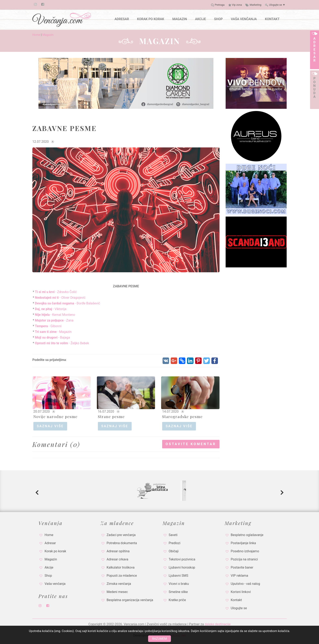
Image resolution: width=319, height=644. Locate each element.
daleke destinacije (218, 624)
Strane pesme (111, 416)
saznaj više (50, 426)
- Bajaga (52, 337)
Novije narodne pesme (55, 416)
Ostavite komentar (191, 444)
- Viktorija (50, 309)
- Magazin (53, 332)
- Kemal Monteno (55, 315)
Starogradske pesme (182, 416)
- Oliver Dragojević (60, 298)
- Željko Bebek (62, 343)
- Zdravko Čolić (56, 292)
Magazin (48, 35)
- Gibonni (48, 326)
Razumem (159, 639)
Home (36, 35)
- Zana (54, 320)
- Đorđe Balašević (67, 303)
